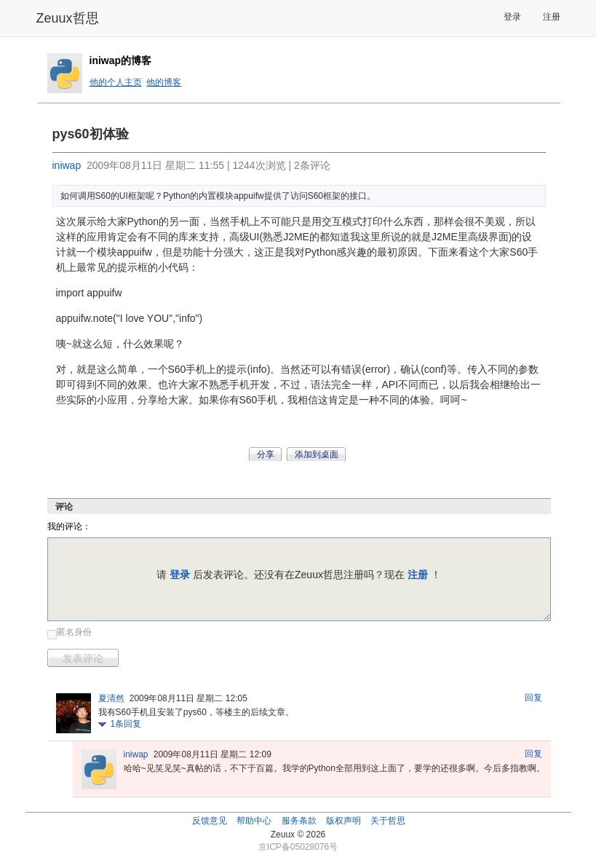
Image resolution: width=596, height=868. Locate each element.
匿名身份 (74, 632)
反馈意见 (210, 821)
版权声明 (343, 821)
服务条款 (299, 821)
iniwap (67, 165)
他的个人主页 (116, 82)
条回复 (126, 724)
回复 (533, 698)
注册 (552, 17)
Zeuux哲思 (68, 18)
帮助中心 (254, 821)
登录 (512, 17)
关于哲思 (388, 821)
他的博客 (164, 82)
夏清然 (111, 698)
